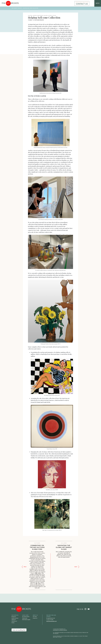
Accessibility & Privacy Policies (60, 630)
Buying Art (14, 617)
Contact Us (35, 618)
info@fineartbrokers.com (52, 621)
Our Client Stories (26, 617)
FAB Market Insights (17, 8)
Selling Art (14, 620)
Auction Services (15, 618)
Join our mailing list (19, 630)
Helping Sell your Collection (31, 8)
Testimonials (25, 618)
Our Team (35, 617)
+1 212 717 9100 (50, 620)
